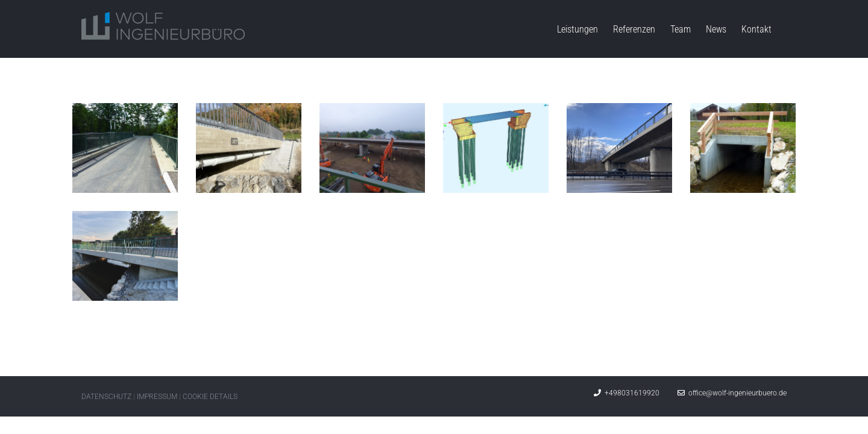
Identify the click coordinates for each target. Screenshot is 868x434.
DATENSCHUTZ (106, 397)
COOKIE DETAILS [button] (210, 397)
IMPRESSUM (157, 397)
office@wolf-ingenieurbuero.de (732, 393)
